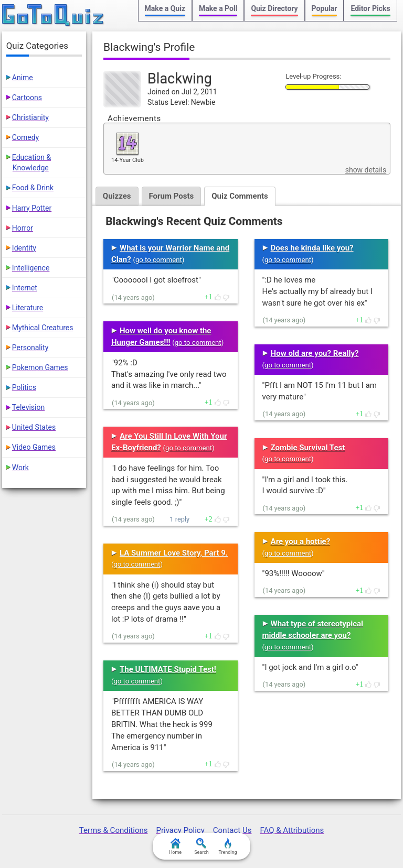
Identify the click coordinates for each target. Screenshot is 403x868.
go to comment (159, 260)
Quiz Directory (274, 8)
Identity (24, 248)
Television (28, 407)
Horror (23, 228)
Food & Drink (33, 188)
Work (20, 468)
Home (175, 847)
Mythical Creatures (43, 328)
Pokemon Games (40, 367)
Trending (227, 847)
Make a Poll (218, 8)
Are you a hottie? (301, 541)
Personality (30, 348)
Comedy (25, 137)
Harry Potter (32, 208)
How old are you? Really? (315, 353)
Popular (325, 8)
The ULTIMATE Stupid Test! (168, 669)
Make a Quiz (165, 8)
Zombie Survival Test (308, 448)
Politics (24, 387)
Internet (25, 288)
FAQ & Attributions (292, 830)
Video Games (34, 447)
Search (201, 847)
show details (366, 170)
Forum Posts (172, 196)
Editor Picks (370, 8)
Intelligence (31, 268)
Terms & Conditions (114, 830)
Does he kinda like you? (312, 248)
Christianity (30, 117)
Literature (28, 308)
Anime (23, 78)
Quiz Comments (240, 196)
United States (34, 427)
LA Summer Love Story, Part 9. (174, 553)
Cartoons (27, 97)
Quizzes (117, 196)
